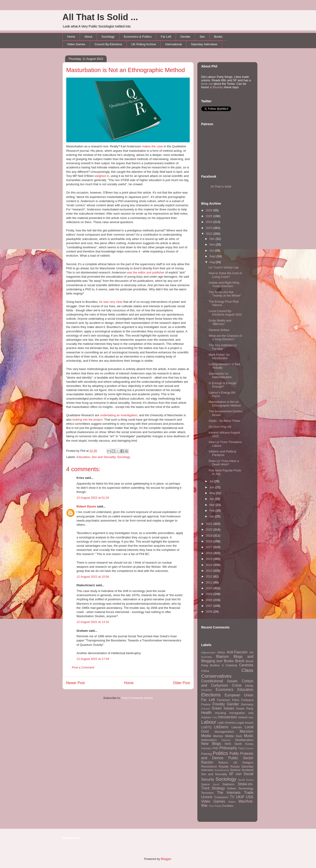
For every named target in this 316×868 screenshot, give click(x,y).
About (88, 37)
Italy (251, 717)
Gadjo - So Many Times (224, 421)
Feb (212, 511)
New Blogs (211, 744)
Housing (221, 713)
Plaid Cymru (246, 748)
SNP (239, 774)
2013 (210, 571)
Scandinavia (222, 770)
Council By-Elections (108, 44)
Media (206, 736)
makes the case (152, 146)
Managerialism (224, 732)
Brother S (217, 665)
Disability (207, 690)
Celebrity (231, 665)
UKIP (240, 797)
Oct (212, 250)
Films (236, 700)
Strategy (218, 788)
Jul (212, 481)
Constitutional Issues (220, 681)
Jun (212, 487)
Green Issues (223, 708)
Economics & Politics (138, 37)
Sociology (108, 37)
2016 (210, 553)
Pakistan (206, 748)
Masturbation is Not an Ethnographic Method (126, 70)
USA (250, 797)
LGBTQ (206, 727)
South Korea (246, 780)
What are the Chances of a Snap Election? (225, 338)
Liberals (237, 727)
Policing (207, 754)
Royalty (224, 766)
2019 (210, 536)
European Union (239, 695)
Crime (237, 685)
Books (218, 37)
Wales (232, 802)
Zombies (228, 806)
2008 (210, 600)
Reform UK (228, 763)
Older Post (181, 683)
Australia (206, 657)
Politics (220, 753)
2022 (210, 234)
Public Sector (241, 758)
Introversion (227, 717)
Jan (212, 516)
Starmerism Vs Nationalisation (220, 375)
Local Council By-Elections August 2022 (225, 313)
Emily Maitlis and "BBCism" (220, 322)
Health (206, 713)
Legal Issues (245, 723)
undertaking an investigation (119, 415)
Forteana (247, 700)
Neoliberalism (244, 740)
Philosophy (228, 748)
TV (232, 797)
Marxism (247, 731)
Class (247, 670)
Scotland (248, 770)
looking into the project (87, 420)
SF (231, 774)
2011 (210, 582)
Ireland (243, 717)
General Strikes (219, 330)
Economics (225, 690)
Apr (212, 499)
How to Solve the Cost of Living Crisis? (225, 275)
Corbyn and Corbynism (227, 683)
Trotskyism (221, 797)
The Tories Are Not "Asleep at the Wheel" (225, 294)
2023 (210, 228)
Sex (202, 37)
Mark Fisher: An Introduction (219, 357)
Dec (212, 239)
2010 (210, 588)
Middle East (233, 736)
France (206, 704)
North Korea (244, 744)
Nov (212, 244)
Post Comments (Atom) (137, 698)
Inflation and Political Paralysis (222, 453)
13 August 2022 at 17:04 (93, 659)
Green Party (245, 709)
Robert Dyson (86, 506)
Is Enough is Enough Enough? (223, 385)
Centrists (246, 665)
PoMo (234, 754)
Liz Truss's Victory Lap (224, 267)
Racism (207, 762)
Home (71, 37)
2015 (210, 559)
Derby (249, 686)
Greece (206, 709)
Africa (221, 652)
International (174, 44)
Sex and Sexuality (104, 457)
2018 (210, 541)
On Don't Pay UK (220, 427)
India (215, 718)
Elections (211, 695)
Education (83, 457)
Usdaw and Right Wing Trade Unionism (224, 284)
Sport (216, 784)
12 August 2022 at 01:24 (93, 498)
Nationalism (209, 740)
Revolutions (209, 766)
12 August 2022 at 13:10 (93, 622)
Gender (185, 37)
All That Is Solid (221, 187)
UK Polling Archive (144, 44)
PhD (215, 748)
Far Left (166, 37)
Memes (218, 736)
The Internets (229, 793)
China (205, 671)
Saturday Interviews (204, 44)
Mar (212, 505)
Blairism (222, 657)
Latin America (227, 723)
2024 (210, 222)
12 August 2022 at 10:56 (93, 577)
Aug (212, 262)
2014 (210, 565)
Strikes (232, 788)
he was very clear (111, 302)
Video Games (76, 44)
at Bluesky (217, 87)
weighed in (102, 176)
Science (235, 770)
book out (207, 84)
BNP (220, 661)
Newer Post (76, 683)
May (213, 493)
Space (206, 784)
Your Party (215, 806)
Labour (209, 722)
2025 (210, 216)
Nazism (226, 740)
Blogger (166, 859)
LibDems (221, 727)
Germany (247, 704)
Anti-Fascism (237, 652)
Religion (248, 763)
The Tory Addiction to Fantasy (223, 347)
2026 (210, 210)
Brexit (240, 661)
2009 (210, 594)
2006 (210, 612)
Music (249, 736)
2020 (210, 530)
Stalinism (228, 784)
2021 (210, 524)
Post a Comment (83, 667)
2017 (210, 547)
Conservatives (217, 676)
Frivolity (219, 704)
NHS (228, 744)
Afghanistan (208, 652)
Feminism (223, 700)
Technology (246, 788)
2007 (210, 606)
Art (251, 652)
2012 (210, 576)
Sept (213, 256)
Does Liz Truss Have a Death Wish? (224, 463)
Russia (235, 766)
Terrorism (208, 793)
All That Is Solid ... (100, 17)
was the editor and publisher (146, 272)
